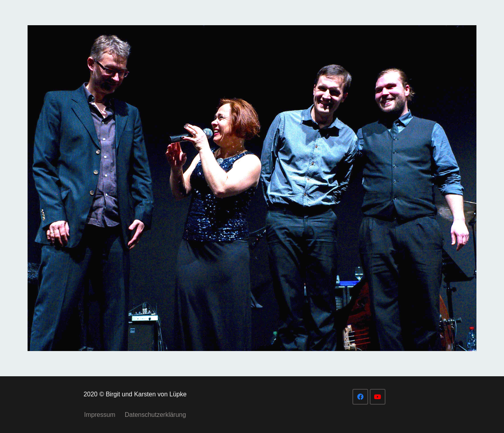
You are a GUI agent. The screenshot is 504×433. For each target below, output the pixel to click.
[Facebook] (360, 397)
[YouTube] (378, 397)
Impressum (100, 415)
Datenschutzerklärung (156, 415)
